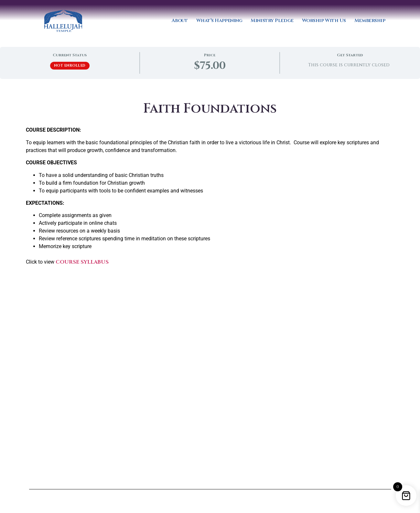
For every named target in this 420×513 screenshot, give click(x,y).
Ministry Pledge (272, 21)
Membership (370, 21)
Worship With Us (324, 21)
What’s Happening (219, 21)
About (180, 21)
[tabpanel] (210, 291)
